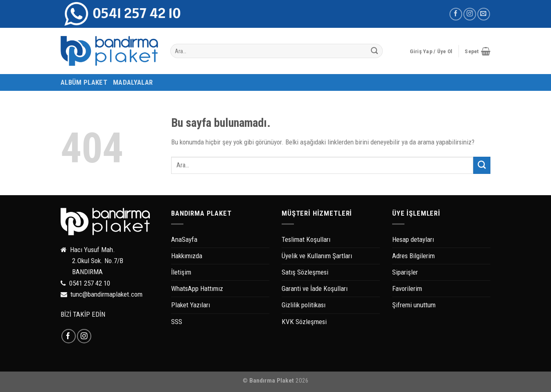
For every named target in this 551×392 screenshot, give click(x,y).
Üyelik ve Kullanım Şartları (317, 256)
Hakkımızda (187, 256)
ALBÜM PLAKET (84, 82)
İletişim (181, 272)
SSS (177, 322)
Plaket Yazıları (191, 305)
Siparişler (405, 272)
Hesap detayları (413, 239)
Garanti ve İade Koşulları (315, 288)
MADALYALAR (133, 82)
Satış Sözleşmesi (305, 272)
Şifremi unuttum (414, 305)
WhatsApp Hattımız (197, 288)
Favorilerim (407, 288)
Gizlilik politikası (304, 305)
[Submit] (375, 51)
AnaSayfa (184, 239)
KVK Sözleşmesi (304, 322)
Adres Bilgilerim (413, 256)
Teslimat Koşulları (306, 239)
